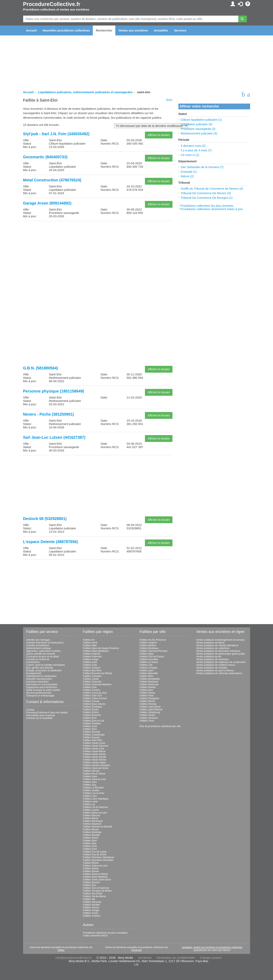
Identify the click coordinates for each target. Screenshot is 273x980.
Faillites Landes (91, 790)
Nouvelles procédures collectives (66, 30)
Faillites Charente (92, 682)
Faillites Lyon (147, 671)
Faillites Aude (90, 665)
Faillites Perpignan (149, 698)
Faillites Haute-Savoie (94, 757)
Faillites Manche (91, 816)
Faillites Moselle (91, 835)
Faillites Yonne (91, 913)
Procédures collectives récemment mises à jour (212, 209)
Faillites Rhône (91, 863)
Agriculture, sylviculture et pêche (44, 651)
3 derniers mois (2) (193, 146)
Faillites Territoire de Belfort (97, 891)
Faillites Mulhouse (149, 684)
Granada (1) (189, 172)
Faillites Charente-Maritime (97, 684)
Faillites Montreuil (149, 682)
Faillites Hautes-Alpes (94, 763)
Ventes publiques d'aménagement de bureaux (220, 640)
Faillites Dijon (147, 654)
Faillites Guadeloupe (94, 735)
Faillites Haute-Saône (94, 754)
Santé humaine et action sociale (43, 690)
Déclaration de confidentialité (176, 958)
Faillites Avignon (148, 643)
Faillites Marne (91, 818)
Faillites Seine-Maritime (95, 877)
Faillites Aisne (90, 643)
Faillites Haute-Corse (94, 743)
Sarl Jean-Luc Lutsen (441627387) (54, 437)
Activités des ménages (38, 640)
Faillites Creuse (91, 701)
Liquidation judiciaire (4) (197, 124)
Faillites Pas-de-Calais (95, 852)
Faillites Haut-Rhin (93, 740)
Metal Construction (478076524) (52, 180)
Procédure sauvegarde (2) (198, 129)
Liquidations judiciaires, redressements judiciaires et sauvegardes (85, 92)
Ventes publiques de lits (209, 657)
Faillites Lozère (91, 810)
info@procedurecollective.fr (73, 958)
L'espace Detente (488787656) (51, 542)
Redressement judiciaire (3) (199, 133)
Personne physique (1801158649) (54, 391)
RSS (169, 100)
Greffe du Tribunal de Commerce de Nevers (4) (212, 188)
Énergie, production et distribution (44, 671)
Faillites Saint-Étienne (151, 710)
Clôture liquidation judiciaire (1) (201, 120)
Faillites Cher (90, 687)
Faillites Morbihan (92, 832)
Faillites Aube (90, 662)
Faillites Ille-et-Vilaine (94, 774)
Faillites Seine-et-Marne (95, 874)
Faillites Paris (90, 849)
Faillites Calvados (92, 676)
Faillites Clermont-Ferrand (153, 651)
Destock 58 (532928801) (45, 519)
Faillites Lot (89, 804)
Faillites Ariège (91, 659)
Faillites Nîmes (147, 693)
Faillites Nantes (148, 687)
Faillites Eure (90, 718)
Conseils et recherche (38, 659)
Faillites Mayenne (92, 824)
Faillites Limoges (148, 668)
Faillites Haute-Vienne (94, 760)
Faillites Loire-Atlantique (96, 799)
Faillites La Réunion (93, 788)
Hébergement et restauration (42, 676)
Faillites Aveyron (91, 668)
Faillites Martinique (93, 821)
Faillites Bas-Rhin (92, 671)
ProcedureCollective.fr (52, 4)
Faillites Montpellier (150, 679)
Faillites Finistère (92, 723)
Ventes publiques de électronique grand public (221, 654)
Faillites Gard (90, 726)
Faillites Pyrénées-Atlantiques (99, 857)
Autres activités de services (41, 654)
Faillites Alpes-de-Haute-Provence (101, 648)
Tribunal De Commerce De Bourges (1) (207, 198)
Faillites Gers (90, 729)
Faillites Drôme (91, 712)
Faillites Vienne (91, 908)
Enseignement (34, 673)
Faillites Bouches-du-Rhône (97, 673)
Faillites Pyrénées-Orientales (98, 860)
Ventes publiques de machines (212, 659)
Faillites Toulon (147, 715)
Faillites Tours (147, 721)
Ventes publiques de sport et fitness (215, 671)
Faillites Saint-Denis (150, 707)
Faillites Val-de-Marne (94, 896)
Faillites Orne (90, 846)
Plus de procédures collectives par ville (160, 726)
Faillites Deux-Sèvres (94, 704)
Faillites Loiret (90, 802)
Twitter (61, 950)
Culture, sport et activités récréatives (46, 665)
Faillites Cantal (91, 679)
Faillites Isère (90, 782)
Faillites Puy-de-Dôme (95, 855)
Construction (33, 662)
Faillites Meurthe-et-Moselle (97, 827)
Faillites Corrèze (91, 690)
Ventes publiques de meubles (212, 668)
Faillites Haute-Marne (94, 751)
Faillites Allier (90, 645)
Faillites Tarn (90, 885)
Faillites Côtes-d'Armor (95, 698)
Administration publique (39, 648)
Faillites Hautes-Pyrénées (96, 765)
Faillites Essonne (92, 715)
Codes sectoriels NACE (95, 936)
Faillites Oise (90, 843)
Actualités (161, 30)
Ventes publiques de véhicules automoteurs (219, 673)
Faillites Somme (91, 882)
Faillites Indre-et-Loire (94, 779)
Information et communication (42, 684)
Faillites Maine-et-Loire (95, 813)
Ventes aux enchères (133, 30)
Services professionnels (39, 693)
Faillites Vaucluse (92, 902)
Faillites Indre (90, 776)
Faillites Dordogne (92, 707)
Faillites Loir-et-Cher (94, 793)
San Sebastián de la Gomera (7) (202, 167)
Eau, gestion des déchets (40, 668)
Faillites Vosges (91, 910)
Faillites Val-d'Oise (93, 894)
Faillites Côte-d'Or (92, 696)
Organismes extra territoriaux (42, 687)
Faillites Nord (90, 841)
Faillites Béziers (148, 645)
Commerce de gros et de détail (43, 657)
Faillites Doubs (91, 710)
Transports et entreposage (40, 696)
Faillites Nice (146, 690)
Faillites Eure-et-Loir (93, 721)
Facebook (136, 950)
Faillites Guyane (91, 737)
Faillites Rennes (148, 704)
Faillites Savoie (91, 871)
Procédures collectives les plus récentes (207, 206)
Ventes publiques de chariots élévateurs (217, 645)
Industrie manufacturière (39, 679)
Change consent (211, 958)
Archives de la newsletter (40, 718)
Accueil (31, 30)
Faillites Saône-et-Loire (95, 866)
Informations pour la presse (41, 715)
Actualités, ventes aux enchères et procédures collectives (212, 947)
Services (180, 30)
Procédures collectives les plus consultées (105, 933)
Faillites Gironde (91, 732)
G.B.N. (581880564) (41, 368)
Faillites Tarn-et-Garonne (96, 888)
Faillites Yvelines (92, 916)
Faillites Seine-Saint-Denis (97, 880)
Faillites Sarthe (91, 868)
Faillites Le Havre (149, 662)
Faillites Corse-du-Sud (95, 693)
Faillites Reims (147, 701)
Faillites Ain (89, 640)
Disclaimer (145, 958)
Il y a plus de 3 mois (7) (196, 150)
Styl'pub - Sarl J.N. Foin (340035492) (56, 134)
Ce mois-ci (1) (190, 155)
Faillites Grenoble (149, 659)
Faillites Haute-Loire (93, 749)
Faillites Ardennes (92, 657)
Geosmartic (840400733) (45, 157)
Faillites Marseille (149, 673)
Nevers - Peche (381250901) (49, 414)
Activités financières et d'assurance (45, 643)
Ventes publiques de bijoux (210, 643)
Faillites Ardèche (92, 654)
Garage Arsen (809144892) (47, 203)
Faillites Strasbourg (150, 712)
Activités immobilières (38, 645)
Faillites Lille (146, 665)
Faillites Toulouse (149, 718)
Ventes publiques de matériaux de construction (221, 662)
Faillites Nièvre (91, 838)
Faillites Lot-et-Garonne (95, 807)
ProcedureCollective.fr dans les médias (47, 713)
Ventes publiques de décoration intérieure (218, 651)
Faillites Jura (90, 785)
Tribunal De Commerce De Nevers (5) (206, 193)
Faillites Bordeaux (149, 648)
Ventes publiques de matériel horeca (215, 665)
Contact (30, 710)
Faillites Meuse (91, 829)
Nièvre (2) (187, 176)
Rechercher (104, 30)
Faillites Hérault (91, 771)
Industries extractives (38, 682)
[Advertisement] (98, 252)
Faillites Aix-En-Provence (153, 640)
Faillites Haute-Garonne (95, 746)
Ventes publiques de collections (213, 648)
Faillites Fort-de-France (152, 657)
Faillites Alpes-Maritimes (96, 651)
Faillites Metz (147, 676)
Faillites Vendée (91, 905)
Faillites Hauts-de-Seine (95, 768)
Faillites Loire (90, 796)
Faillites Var (89, 899)
